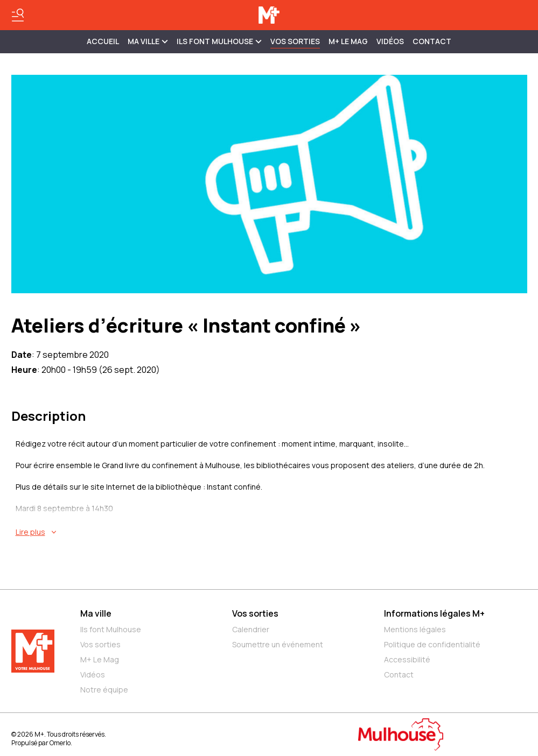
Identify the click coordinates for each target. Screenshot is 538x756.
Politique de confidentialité (432, 644)
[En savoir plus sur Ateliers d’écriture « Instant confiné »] (271, 532)
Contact (432, 41)
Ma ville (96, 613)
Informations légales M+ (434, 613)
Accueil (103, 41)
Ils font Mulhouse (111, 629)
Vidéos (390, 41)
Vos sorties (295, 41)
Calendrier (251, 629)
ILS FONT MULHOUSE (219, 41)
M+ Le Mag (348, 41)
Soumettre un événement (278, 644)
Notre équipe (104, 690)
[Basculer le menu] (18, 15)
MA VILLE (148, 41)
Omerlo (60, 743)
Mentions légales (415, 629)
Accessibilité (407, 659)
